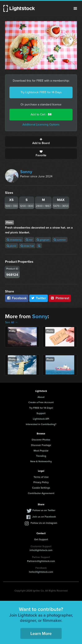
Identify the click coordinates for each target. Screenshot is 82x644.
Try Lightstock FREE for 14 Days (41, 92)
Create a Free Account (41, 402)
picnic (12, 246)
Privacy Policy (41, 482)
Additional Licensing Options (41, 125)
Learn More (41, 633)
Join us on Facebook (44, 517)
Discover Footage (41, 445)
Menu (75, 8)
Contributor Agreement (41, 493)
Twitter (39, 298)
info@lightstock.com (41, 550)
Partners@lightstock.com (41, 561)
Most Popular (41, 451)
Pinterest (60, 298)
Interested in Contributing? (41, 424)
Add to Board (41, 141)
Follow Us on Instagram (44, 523)
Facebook (17, 298)
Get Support (41, 539)
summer (60, 240)
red (29, 240)
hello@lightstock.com (41, 572)
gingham (43, 240)
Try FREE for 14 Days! (41, 408)
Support (41, 413)
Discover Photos (41, 440)
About (41, 397)
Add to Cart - (41, 114)
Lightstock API (41, 419)
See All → (11, 322)
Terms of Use (41, 477)
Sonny (26, 172)
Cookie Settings (41, 488)
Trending (41, 456)
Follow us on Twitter (44, 510)
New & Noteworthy (41, 461)
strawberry (14, 240)
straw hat (27, 246)
